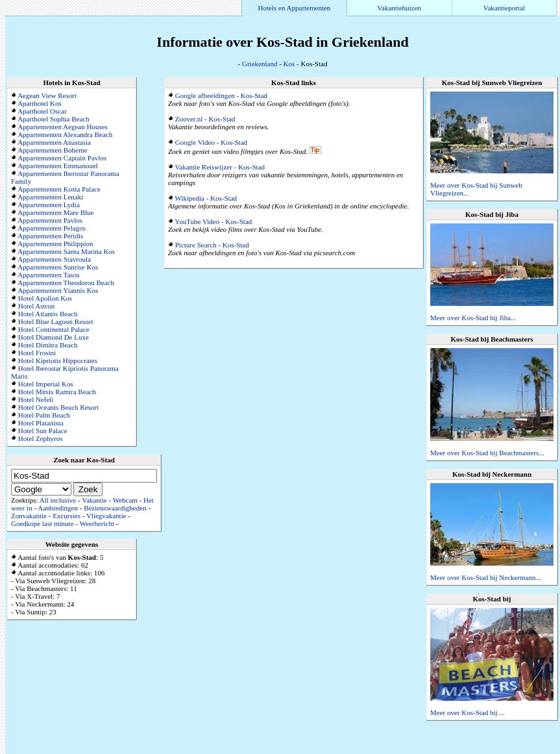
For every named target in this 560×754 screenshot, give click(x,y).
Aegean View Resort (47, 95)
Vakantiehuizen (399, 8)
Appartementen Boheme (52, 150)
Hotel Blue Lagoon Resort (56, 321)
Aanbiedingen (58, 508)
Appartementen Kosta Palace (59, 189)
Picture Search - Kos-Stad (212, 245)
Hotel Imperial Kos (46, 384)
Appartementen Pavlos (50, 220)
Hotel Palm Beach (44, 415)
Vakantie (94, 500)
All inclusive (58, 500)
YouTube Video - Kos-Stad (213, 221)
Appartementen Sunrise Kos (58, 267)
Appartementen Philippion (55, 244)
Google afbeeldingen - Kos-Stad (221, 95)
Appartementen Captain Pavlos (62, 158)
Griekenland (260, 64)
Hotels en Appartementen (295, 8)
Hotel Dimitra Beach (48, 345)
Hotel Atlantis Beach (48, 314)
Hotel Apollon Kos (45, 298)
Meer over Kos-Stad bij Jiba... (473, 318)
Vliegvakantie (106, 516)
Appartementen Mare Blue (55, 212)
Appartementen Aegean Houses (63, 127)
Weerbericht (97, 523)
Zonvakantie (29, 516)
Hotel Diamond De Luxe (54, 337)
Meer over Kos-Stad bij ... (468, 712)
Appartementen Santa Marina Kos (66, 251)
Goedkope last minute (43, 523)
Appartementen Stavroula (54, 259)
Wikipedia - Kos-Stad (206, 198)
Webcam (125, 500)
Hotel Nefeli (36, 399)
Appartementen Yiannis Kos (58, 290)
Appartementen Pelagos (52, 228)
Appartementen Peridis (50, 236)
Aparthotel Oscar (42, 111)
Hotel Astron (37, 306)
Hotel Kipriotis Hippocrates (58, 360)
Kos (289, 64)
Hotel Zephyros (41, 438)
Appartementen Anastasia (54, 142)
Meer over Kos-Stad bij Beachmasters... (487, 453)
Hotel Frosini (37, 353)
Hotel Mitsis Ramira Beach (57, 392)
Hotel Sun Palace (43, 431)
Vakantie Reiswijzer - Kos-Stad (220, 167)
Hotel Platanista (41, 423)
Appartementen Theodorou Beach (66, 283)
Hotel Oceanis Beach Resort (58, 407)
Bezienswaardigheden (115, 508)
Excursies (67, 516)
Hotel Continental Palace (54, 329)
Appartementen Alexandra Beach (65, 134)
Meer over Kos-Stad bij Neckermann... (486, 577)
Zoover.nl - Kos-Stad (205, 119)
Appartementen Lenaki (50, 197)
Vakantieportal (504, 8)
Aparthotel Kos (40, 103)
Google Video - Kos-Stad (211, 142)
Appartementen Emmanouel (58, 166)
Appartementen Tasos (48, 275)
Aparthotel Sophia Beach (54, 119)
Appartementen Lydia (49, 205)
